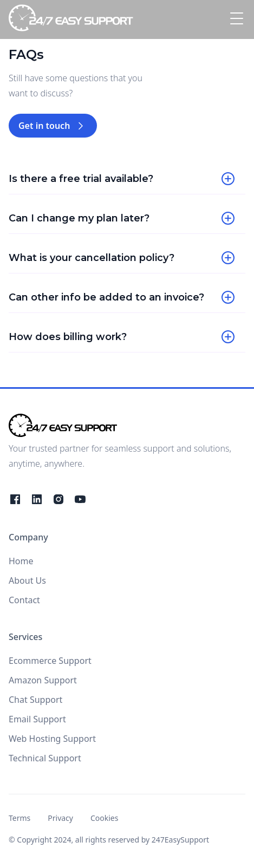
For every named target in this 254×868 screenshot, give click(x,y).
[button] (235, 19)
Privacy (60, 818)
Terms (19, 818)
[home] (71, 19)
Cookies (104, 818)
